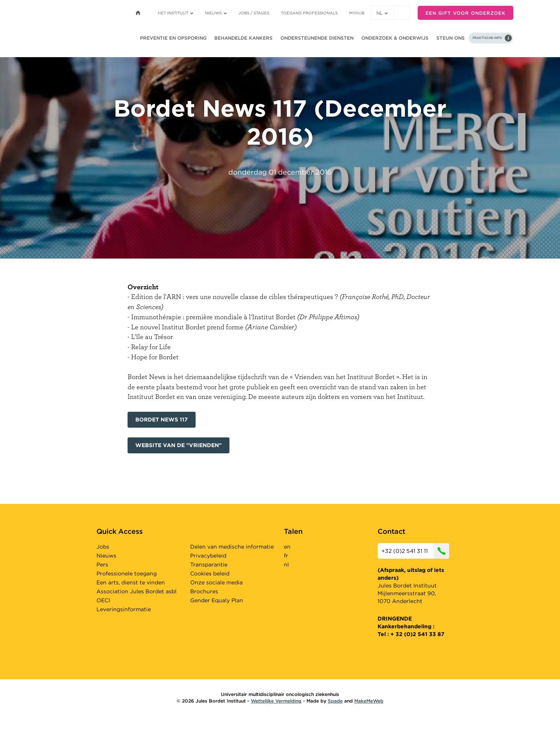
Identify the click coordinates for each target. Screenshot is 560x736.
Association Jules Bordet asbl (136, 591)
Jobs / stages (254, 13)
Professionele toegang (127, 573)
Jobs (103, 547)
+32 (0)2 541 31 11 (415, 551)
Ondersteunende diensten (317, 38)
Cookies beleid (210, 573)
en (287, 547)
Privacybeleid (208, 556)
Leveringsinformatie (124, 609)
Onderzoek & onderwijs (395, 38)
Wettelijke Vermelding (276, 701)
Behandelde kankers (243, 38)
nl (382, 13)
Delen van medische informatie (232, 547)
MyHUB (357, 13)
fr (286, 556)
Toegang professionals (309, 13)
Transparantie (209, 565)
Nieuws (216, 13)
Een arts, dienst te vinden (131, 582)
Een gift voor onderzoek (465, 13)
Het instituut (176, 13)
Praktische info (487, 38)
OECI (103, 600)
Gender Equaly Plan (217, 600)
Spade (335, 701)
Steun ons (451, 38)
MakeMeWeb (369, 701)
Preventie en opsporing (173, 38)
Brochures (204, 591)
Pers (102, 565)
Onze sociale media (216, 582)
